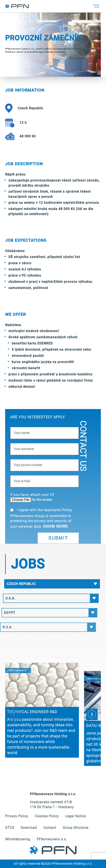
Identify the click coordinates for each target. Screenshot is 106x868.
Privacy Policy (17, 816)
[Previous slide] (14, 714)
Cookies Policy (47, 816)
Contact (50, 828)
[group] (42, 710)
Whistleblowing (18, 839)
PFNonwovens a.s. (52, 839)
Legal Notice (76, 816)
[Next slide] (92, 714)
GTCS (10, 828)
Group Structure (76, 828)
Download (29, 828)
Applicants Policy (58, 510)
